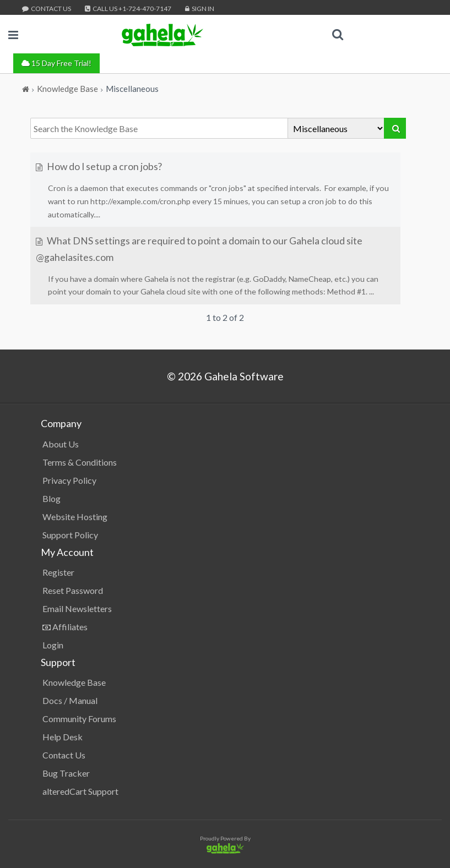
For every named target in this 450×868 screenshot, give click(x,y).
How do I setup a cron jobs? (99, 166)
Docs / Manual (70, 700)
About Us (61, 444)
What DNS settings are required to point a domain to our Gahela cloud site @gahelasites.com (199, 249)
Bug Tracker (66, 773)
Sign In (200, 9)
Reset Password (73, 590)
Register (58, 572)
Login (53, 645)
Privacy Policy (69, 480)
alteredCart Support (80, 791)
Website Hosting (75, 517)
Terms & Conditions (80, 462)
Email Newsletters (77, 608)
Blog (51, 498)
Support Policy (70, 535)
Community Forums (79, 719)
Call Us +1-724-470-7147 (128, 9)
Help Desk (63, 737)
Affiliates (65, 627)
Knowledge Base (74, 682)
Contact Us (47, 9)
